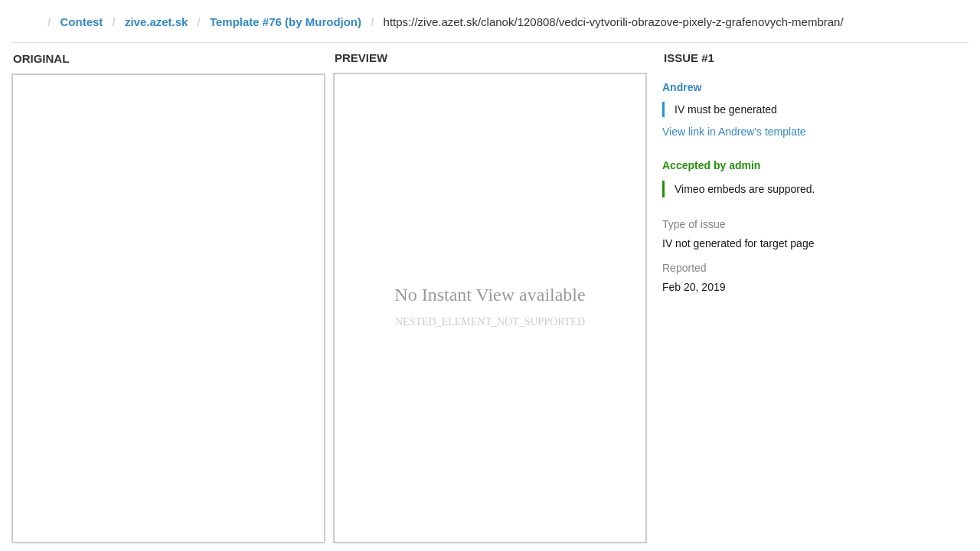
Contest (82, 22)
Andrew (682, 87)
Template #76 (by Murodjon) (286, 22)
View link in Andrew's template (734, 132)
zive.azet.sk (157, 22)
